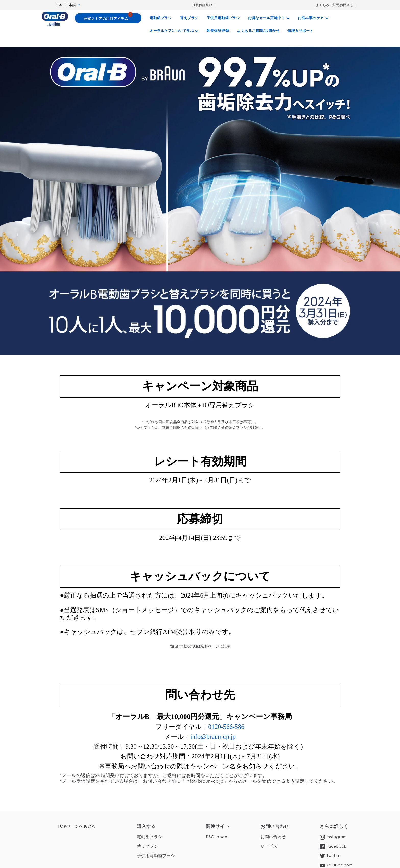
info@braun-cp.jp (213, 854)
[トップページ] (55, 19)
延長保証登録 (202, 5)
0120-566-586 (226, 844)
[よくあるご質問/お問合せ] (258, 31)
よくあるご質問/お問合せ (335, 5)
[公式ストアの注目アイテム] (108, 18)
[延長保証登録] (218, 31)
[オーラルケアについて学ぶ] (174, 31)
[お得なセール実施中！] (269, 18)
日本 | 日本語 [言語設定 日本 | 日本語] (68, 5)
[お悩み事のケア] (313, 18)
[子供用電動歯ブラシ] (223, 18)
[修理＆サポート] (301, 31)
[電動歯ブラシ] (161, 18)
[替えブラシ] (189, 18)
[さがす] (322, 31)
